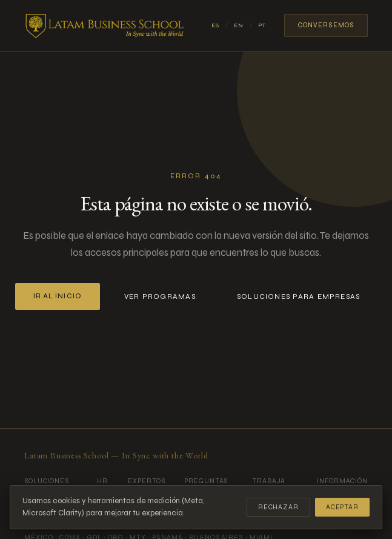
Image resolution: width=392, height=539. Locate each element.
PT (262, 25)
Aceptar (342, 507)
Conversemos (326, 25)
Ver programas (160, 296)
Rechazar (278, 507)
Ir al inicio (58, 296)
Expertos (146, 481)
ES (215, 25)
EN (239, 25)
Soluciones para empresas (299, 296)
